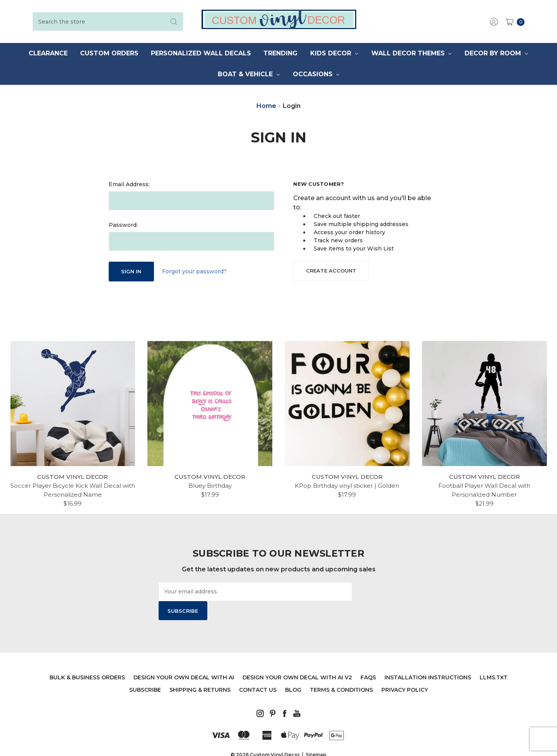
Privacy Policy (405, 671)
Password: (123, 225)
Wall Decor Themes (412, 53)
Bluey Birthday (210, 486)
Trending (280, 53)
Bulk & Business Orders (87, 658)
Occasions (316, 74)
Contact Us (258, 671)
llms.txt (494, 658)
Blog (293, 671)
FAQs (368, 658)
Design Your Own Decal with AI (184, 658)
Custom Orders (109, 53)
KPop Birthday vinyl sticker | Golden (347, 486)
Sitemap (316, 736)
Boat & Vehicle (249, 74)
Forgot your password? (194, 271)
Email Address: (129, 184)
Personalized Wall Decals (201, 53)
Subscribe (145, 671)
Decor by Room (496, 53)
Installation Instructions (428, 658)
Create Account (331, 271)
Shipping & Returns (200, 671)
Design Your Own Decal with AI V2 (297, 658)
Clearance (48, 53)
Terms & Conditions (341, 671)
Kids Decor (334, 53)
